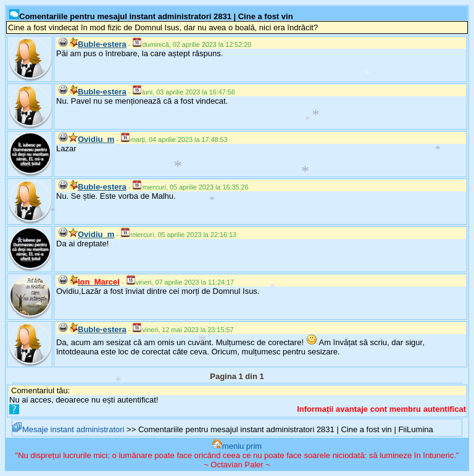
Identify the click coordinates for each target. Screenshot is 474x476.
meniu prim (237, 446)
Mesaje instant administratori (68, 429)
